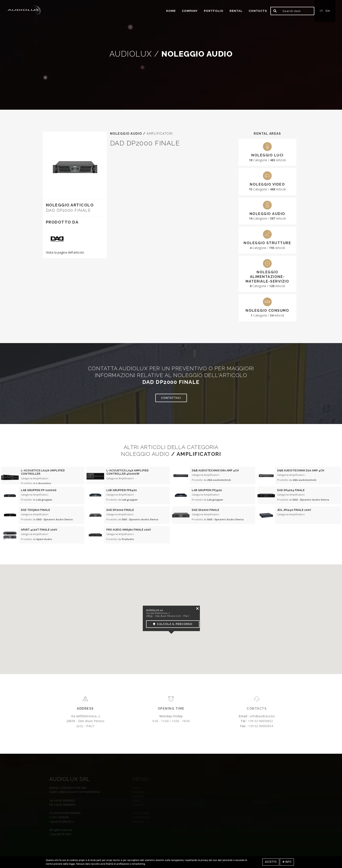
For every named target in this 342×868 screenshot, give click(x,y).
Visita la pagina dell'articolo (65, 252)
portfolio (214, 11)
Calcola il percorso (173, 624)
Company (190, 11)
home (171, 11)
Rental (236, 11)
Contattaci (171, 398)
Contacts (258, 11)
